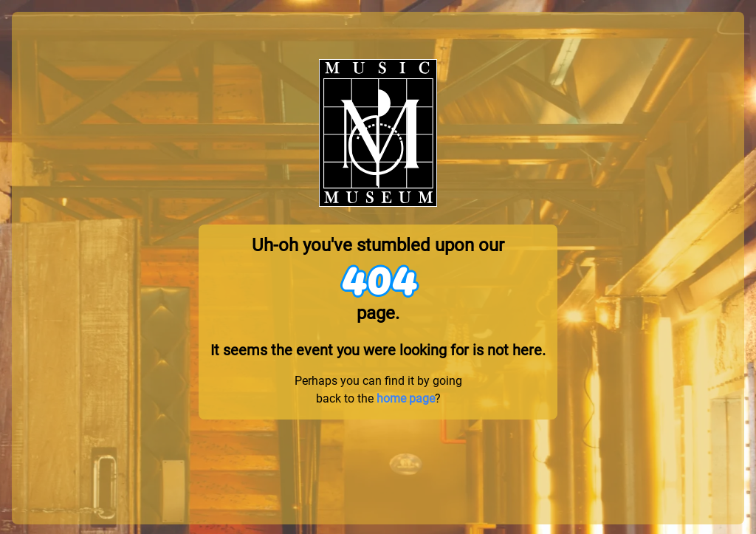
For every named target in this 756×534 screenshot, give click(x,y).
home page (406, 398)
